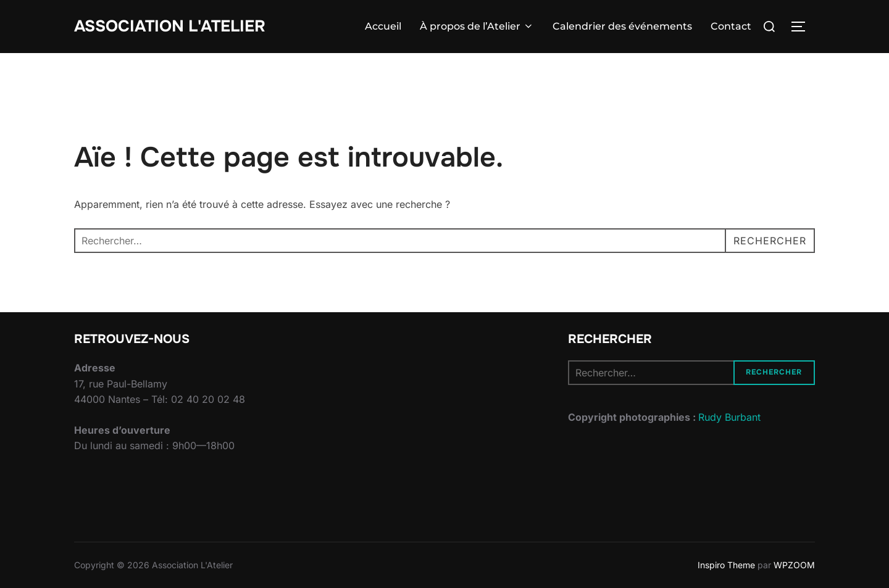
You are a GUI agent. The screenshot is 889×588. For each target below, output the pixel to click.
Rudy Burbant (729, 417)
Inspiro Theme (726, 565)
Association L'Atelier (170, 26)
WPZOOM (794, 565)
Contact (731, 26)
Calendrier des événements (622, 26)
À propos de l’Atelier (477, 26)
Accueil (383, 26)
